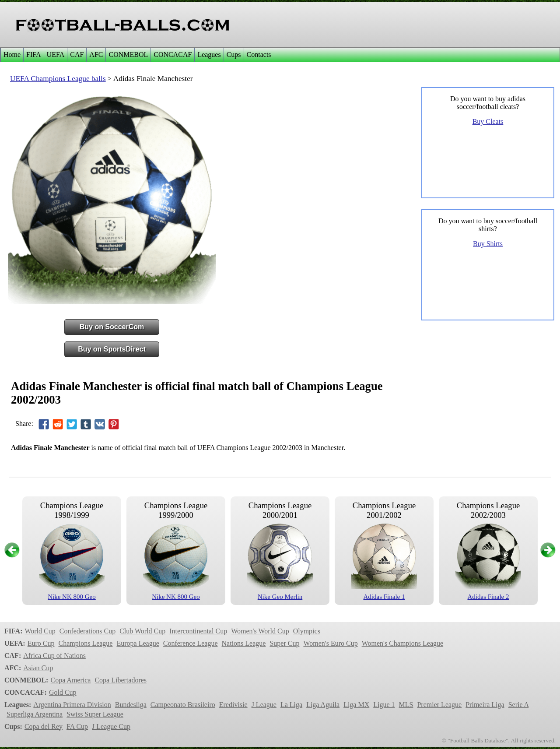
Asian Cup (38, 668)
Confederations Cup (87, 631)
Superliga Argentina (35, 714)
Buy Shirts (488, 244)
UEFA (56, 55)
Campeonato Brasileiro (183, 705)
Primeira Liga (485, 705)
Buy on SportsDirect (112, 349)
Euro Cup (41, 643)
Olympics (307, 631)
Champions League (85, 643)
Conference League (191, 643)
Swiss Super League (95, 714)
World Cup (40, 631)
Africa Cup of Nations (54, 656)
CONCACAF (173, 55)
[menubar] (137, 55)
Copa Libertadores (121, 680)
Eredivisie (233, 705)
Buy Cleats (488, 121)
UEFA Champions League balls (58, 79)
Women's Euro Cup (330, 643)
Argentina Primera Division (72, 705)
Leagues (209, 55)
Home (12, 55)
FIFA (34, 55)
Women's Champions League (402, 643)
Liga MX (356, 705)
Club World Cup (142, 631)
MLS (406, 705)
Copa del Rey (44, 726)
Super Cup (284, 643)
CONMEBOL (128, 55)
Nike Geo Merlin (280, 597)
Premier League (439, 705)
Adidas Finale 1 (384, 597)
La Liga (291, 705)
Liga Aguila (323, 705)
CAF (77, 55)
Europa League (138, 643)
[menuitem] (12, 55)
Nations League (244, 643)
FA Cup (77, 726)
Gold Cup (63, 692)
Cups (234, 55)
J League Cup (111, 726)
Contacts (259, 55)
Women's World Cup (260, 631)
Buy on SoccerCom (112, 327)
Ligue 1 (384, 705)
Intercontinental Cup (198, 631)
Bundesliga (131, 705)
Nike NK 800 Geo (72, 597)
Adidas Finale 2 (488, 597)
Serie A (519, 705)
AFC (96, 55)
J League (264, 705)
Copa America (70, 680)
